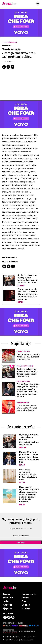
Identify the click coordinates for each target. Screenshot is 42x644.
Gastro (26, 608)
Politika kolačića (29, 637)
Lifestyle (8, 598)
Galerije (8, 605)
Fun (24, 601)
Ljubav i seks (11, 42)
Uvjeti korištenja (9, 640)
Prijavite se (21, 542)
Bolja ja (26, 605)
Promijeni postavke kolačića (25, 640)
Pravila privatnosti (16, 637)
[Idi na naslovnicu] (9, 5)
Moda (7, 594)
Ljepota (8, 608)
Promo (25, 598)
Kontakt (6, 637)
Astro (6, 601)
